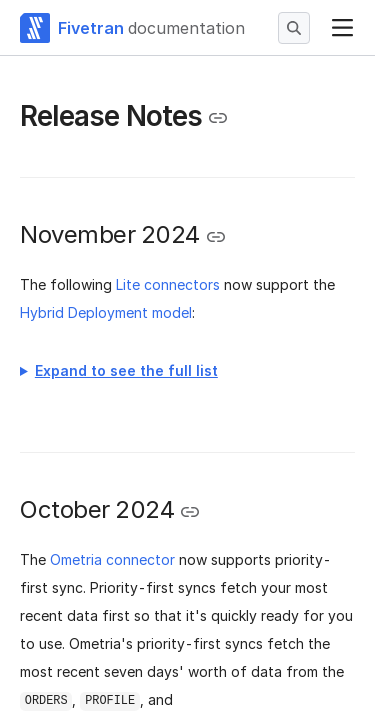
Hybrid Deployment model (106, 312)
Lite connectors (168, 284)
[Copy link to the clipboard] (218, 118)
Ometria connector (112, 559)
